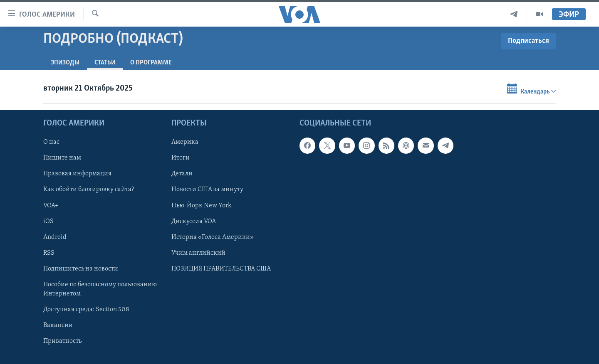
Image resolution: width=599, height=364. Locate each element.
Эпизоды (65, 63)
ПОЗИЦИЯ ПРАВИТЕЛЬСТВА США (221, 268)
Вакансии (58, 325)
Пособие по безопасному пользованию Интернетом (100, 289)
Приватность (62, 341)
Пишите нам (62, 158)
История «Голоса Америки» (213, 237)
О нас (51, 142)
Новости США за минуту (207, 189)
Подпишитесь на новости (81, 268)
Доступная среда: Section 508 (86, 309)
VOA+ (51, 205)
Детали (182, 174)
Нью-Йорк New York (201, 205)
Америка (185, 142)
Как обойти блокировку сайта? (89, 189)
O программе (151, 63)
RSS (49, 253)
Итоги (181, 158)
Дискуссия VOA (194, 221)
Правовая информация (77, 174)
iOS (48, 221)
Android (55, 237)
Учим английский (198, 253)
